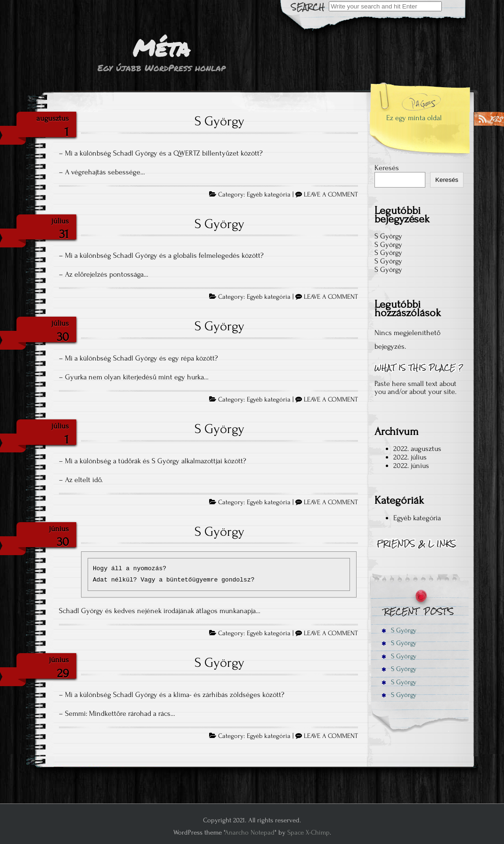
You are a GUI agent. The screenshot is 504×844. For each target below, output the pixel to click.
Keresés (387, 168)
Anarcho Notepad (250, 832)
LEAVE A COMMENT (331, 195)
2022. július (410, 457)
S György (219, 121)
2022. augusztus (417, 449)
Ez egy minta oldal (414, 118)
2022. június (411, 466)
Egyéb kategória (269, 195)
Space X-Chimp (309, 832)
